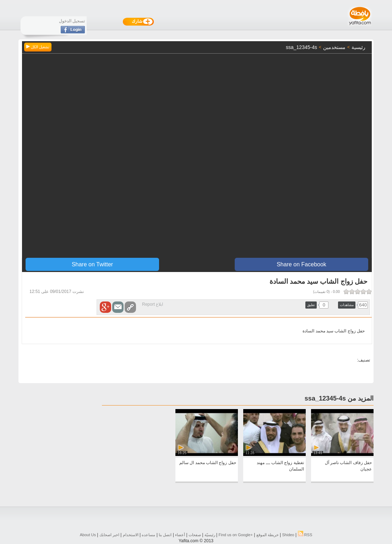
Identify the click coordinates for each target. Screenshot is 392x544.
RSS (305, 535)
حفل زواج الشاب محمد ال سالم (208, 463)
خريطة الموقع (268, 535)
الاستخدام (131, 535)
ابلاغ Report (153, 304)
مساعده (148, 535)
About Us (88, 535)
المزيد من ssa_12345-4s (339, 398)
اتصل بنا (165, 535)
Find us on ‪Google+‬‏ (236, 535)
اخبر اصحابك (109, 535)
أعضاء (180, 535)
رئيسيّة (210, 535)
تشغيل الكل (38, 47)
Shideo (288, 535)
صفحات (195, 535)
